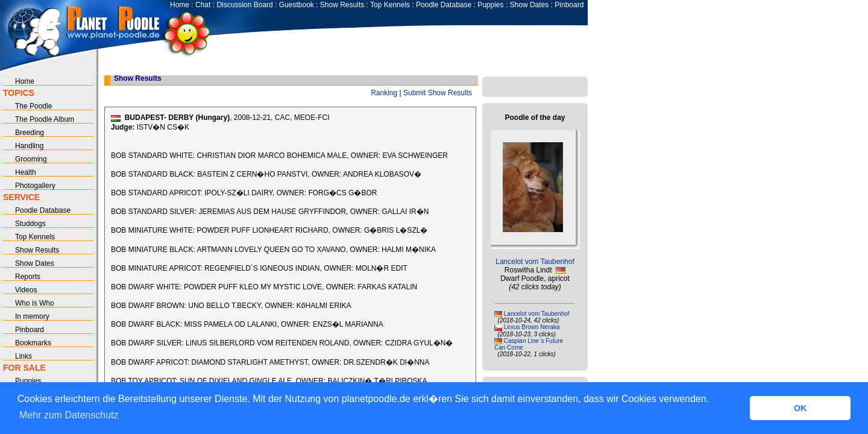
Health (26, 172)
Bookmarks (33, 343)
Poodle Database (444, 5)
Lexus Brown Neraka (532, 327)
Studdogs (30, 224)
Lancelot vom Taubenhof (535, 262)
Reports (28, 277)
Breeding (30, 133)
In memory (32, 316)
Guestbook (297, 5)
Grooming (31, 159)
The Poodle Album (45, 119)
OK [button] (800, 408)
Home (180, 5)
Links (24, 356)
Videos (26, 290)
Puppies (490, 5)
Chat (203, 5)
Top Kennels (390, 5)
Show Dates (530, 5)
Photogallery (35, 186)
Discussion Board (244, 5)
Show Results (342, 5)
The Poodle (33, 106)
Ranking (384, 93)
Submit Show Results (438, 93)
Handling (29, 146)
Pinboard (569, 5)
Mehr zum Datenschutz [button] (69, 415)
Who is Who (35, 303)
